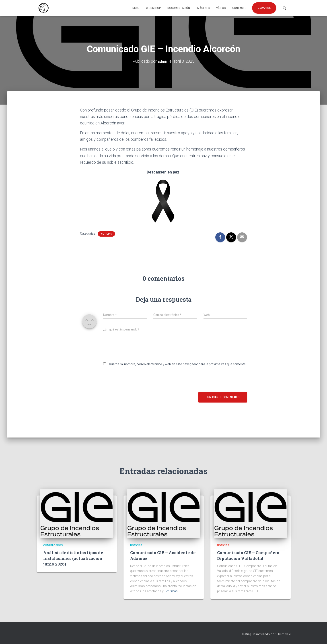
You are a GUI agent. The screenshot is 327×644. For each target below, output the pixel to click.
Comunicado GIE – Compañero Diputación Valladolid (248, 555)
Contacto (239, 8)
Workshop (153, 8)
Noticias (106, 234)
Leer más (171, 591)
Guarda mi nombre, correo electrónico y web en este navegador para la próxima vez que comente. (178, 364)
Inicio (136, 8)
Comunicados (53, 545)
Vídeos (221, 8)
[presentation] (137, 379)
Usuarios (264, 8)
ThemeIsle (283, 634)
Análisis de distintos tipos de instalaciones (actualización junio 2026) (73, 558)
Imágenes (203, 8)
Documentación (179, 8)
